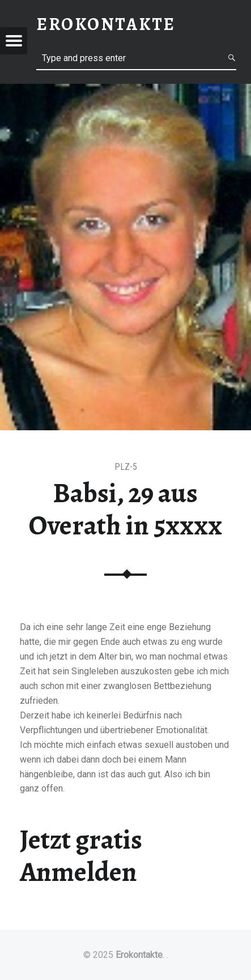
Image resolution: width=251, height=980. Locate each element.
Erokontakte (139, 955)
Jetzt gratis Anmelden (81, 856)
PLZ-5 (126, 467)
